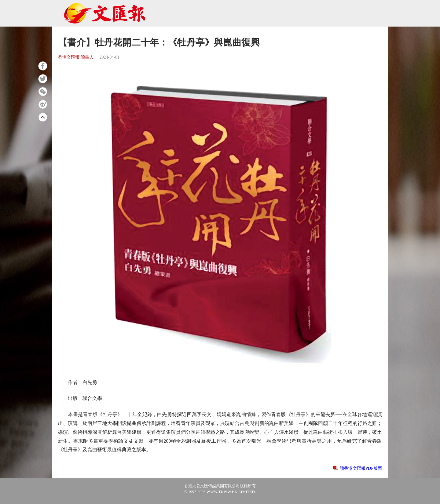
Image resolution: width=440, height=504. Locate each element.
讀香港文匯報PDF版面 (361, 468)
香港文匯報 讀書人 (76, 57)
